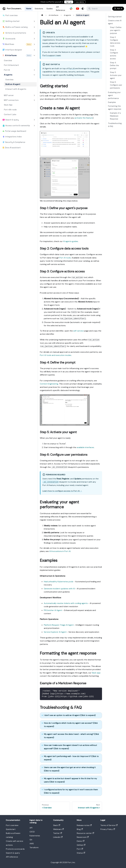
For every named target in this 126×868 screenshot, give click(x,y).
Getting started (115, 17)
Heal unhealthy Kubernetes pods (59, 582)
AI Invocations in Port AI (60, 551)
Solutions (39, 9)
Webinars (58, 829)
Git (31, 840)
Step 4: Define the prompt (114, 66)
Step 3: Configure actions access (114, 54)
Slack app (96, 673)
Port (80, 849)
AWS (32, 844)
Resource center (85, 833)
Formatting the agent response (115, 108)
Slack (57, 825)
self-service (78, 331)
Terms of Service (109, 825)
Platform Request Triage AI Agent (59, 625)
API (31, 828)
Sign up (69, 2)
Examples (112, 102)
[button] (19, 21)
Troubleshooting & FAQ (115, 125)
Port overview (12, 825)
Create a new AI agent (115, 22)
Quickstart (11, 829)
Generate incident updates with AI (59, 589)
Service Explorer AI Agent (55, 632)
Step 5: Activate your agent (116, 75)
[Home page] (42, 15)
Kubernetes (35, 836)
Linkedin (58, 837)
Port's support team (52, 55)
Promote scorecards (15, 849)
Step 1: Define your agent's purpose (116, 30)
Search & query (13, 853)
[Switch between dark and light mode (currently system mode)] (83, 9)
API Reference (61, 9)
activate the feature (84, 118)
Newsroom (83, 837)
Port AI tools (65, 258)
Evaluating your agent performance (114, 95)
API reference (12, 857)
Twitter (58, 833)
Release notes (84, 825)
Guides (50, 9)
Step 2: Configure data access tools (115, 42)
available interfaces (85, 447)
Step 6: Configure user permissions (116, 85)
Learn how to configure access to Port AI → (62, 491)
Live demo (80, 2)
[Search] (99, 9)
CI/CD (32, 832)
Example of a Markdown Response (115, 116)
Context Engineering (49, 384)
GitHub (81, 845)
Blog (80, 829)
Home (29, 9)
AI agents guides (71, 241)
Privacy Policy (108, 829)
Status (81, 853)
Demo (81, 841)
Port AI (72, 68)
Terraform (34, 847)
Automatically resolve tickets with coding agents (66, 603)
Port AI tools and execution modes (56, 355)
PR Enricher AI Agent (53, 610)
